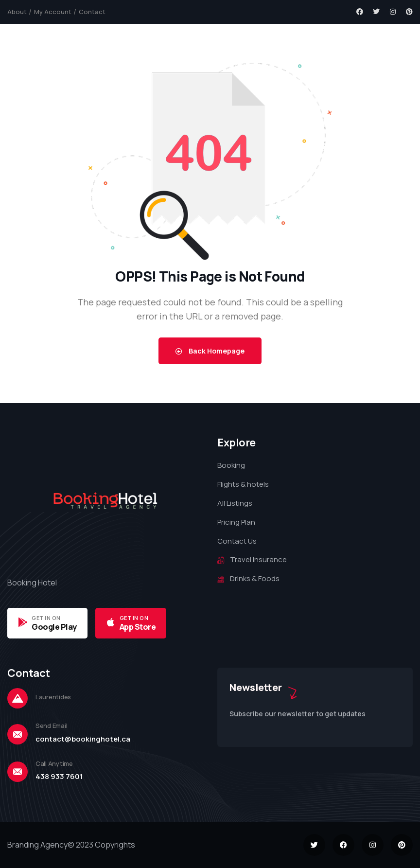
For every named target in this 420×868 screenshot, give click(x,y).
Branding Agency (37, 845)
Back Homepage (210, 351)
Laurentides (53, 697)
